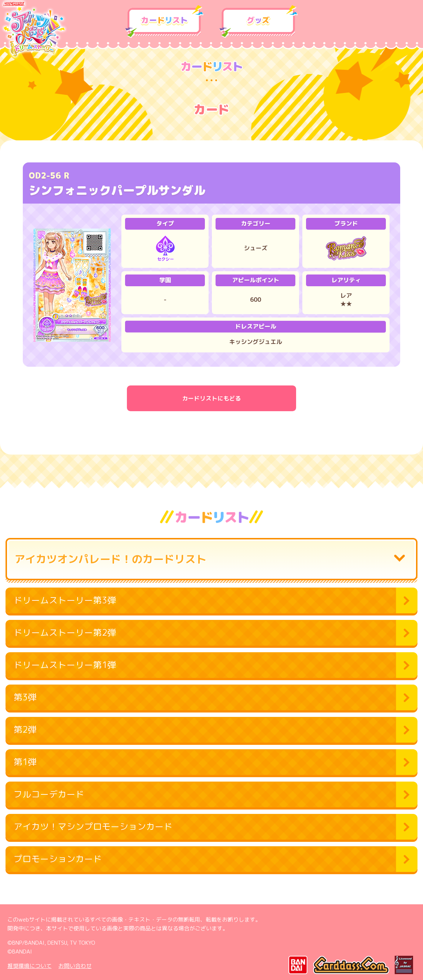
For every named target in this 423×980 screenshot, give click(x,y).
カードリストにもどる (211, 398)
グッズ (259, 22)
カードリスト (164, 22)
